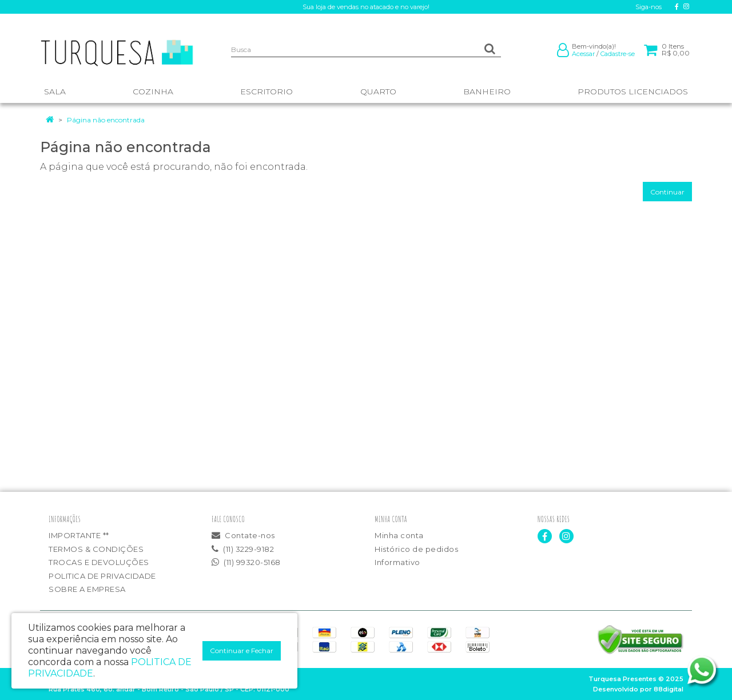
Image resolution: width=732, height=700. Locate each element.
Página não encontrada (106, 120)
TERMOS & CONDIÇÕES (96, 549)
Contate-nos (243, 535)
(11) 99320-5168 (246, 562)
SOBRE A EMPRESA (87, 589)
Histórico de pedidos (416, 549)
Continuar (667, 192)
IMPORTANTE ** (79, 535)
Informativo (397, 562)
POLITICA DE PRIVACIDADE (102, 576)
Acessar (583, 54)
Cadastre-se (618, 54)
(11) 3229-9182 (243, 549)
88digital (669, 689)
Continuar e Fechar (242, 651)
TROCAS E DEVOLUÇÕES (99, 562)
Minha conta (399, 535)
